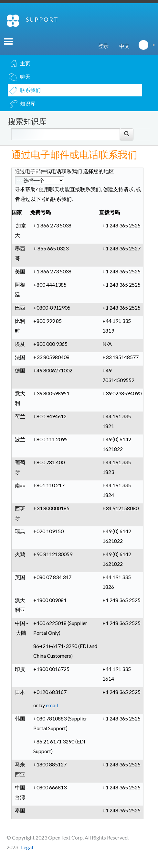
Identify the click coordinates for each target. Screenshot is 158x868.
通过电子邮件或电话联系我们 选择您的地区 (64, 171)
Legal (27, 847)
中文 (124, 46)
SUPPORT (42, 19)
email (52, 705)
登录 (103, 46)
